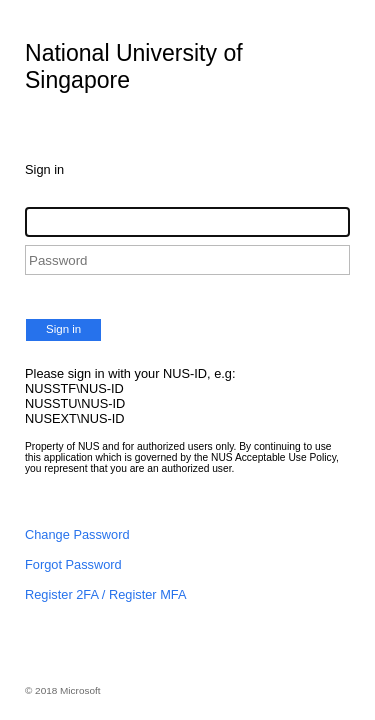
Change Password (77, 534)
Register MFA (148, 594)
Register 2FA (61, 594)
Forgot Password (73, 564)
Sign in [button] (63, 329)
